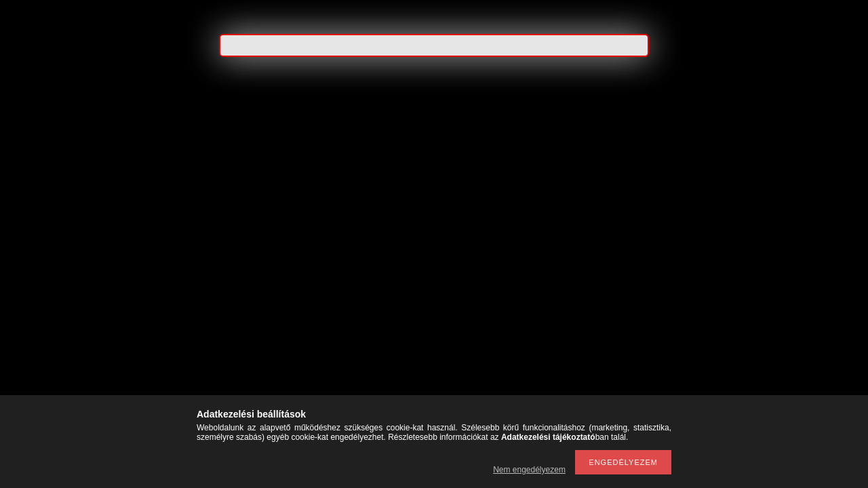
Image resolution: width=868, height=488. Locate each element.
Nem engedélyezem (529, 470)
